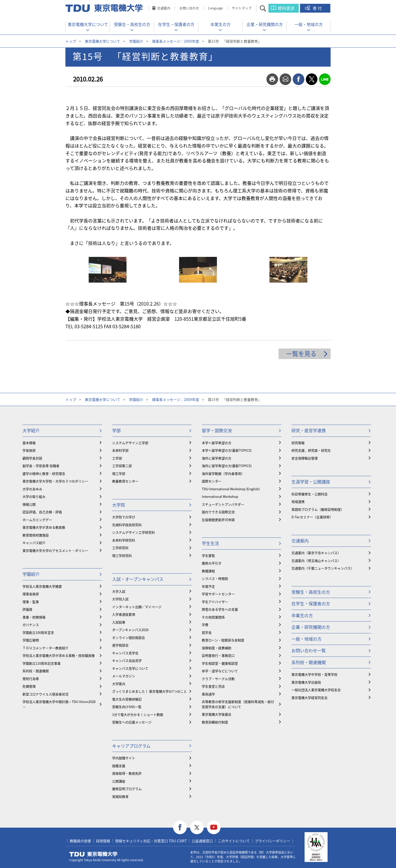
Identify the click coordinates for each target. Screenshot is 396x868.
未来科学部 (120, 450)
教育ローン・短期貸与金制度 (223, 640)
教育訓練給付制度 (215, 722)
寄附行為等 (31, 679)
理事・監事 (31, 602)
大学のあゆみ (32, 489)
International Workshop (220, 496)
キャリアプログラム (131, 746)
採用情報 (103, 841)
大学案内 (119, 684)
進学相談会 (120, 645)
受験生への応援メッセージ (132, 722)
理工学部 (119, 473)
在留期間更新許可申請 (218, 520)
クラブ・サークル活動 (218, 679)
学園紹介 (136, 41)
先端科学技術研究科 (127, 525)
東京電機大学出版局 (306, 682)
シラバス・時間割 (215, 578)
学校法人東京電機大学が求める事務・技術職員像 (59, 655)
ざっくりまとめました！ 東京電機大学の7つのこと (150, 691)
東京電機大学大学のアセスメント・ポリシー (55, 550)
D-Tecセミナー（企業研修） (312, 517)
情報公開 (29, 504)
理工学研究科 (122, 555)
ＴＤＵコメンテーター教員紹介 (45, 648)
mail (285, 79)
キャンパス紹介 (34, 543)
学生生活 (210, 543)
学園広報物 (31, 640)
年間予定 (208, 586)
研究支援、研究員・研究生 (311, 450)
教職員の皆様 (80, 841)
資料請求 (286, 8)
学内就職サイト (124, 758)
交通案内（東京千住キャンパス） (316, 553)
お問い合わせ (189, 8)
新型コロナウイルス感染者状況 (45, 694)
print (272, 79)
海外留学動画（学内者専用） (223, 473)
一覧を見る (301, 354)
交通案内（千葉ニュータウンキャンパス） (323, 568)
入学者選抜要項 (124, 614)
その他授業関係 (213, 617)
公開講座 (119, 781)
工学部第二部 (122, 466)
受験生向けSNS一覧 (127, 707)
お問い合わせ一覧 (309, 650)
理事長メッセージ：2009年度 (176, 41)
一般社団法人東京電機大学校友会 (316, 690)
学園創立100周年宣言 (38, 632)
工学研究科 (120, 548)
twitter (312, 79)
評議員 (27, 609)
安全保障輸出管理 (305, 458)
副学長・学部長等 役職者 (41, 466)
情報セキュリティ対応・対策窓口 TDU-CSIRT (151, 841)
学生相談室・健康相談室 (220, 663)
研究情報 (298, 443)
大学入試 (119, 591)
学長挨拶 (29, 450)
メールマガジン (124, 676)
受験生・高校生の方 (132, 24)
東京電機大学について (88, 24)
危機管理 (29, 686)
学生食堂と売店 (213, 686)
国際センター (212, 481)
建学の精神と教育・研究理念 (44, 473)
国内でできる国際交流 (218, 512)
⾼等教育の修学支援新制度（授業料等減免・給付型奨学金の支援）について (238, 704)
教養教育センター (125, 481)
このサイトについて (234, 841)
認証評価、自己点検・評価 (42, 512)
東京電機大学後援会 (217, 714)
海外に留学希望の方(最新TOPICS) (227, 466)
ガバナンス (31, 625)
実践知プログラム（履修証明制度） (318, 509)
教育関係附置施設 (36, 535)
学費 (205, 625)
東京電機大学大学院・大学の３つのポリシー (55, 481)
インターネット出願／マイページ (137, 607)
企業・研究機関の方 (265, 24)
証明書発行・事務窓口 (218, 655)
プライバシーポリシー (273, 841)
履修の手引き (212, 563)
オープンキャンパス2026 (130, 630)
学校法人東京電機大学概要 (42, 586)
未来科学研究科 (124, 540)
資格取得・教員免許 (127, 773)
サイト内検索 (267, 8)
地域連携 (298, 501)
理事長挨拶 (31, 594)
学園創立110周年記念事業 (42, 663)
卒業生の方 (220, 24)
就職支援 (119, 766)
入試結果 (119, 622)
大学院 (119, 505)
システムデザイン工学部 (130, 443)
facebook (299, 79)
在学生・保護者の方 (176, 24)
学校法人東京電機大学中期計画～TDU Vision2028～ (59, 704)
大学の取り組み (34, 496)
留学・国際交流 (217, 430)
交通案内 (164, 8)
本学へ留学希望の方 (217, 443)
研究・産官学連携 (309, 430)
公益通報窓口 (202, 841)
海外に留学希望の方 (217, 458)
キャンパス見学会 (125, 653)
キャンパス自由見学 (127, 660)
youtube (214, 828)
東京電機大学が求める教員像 (44, 527)
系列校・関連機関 (36, 671)
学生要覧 (208, 555)
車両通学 (208, 694)
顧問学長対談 (32, 458)
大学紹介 (31, 430)
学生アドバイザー (215, 602)
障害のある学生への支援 (220, 609)
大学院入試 (120, 599)
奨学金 (207, 632)
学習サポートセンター (218, 594)
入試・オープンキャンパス (138, 579)
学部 (116, 430)
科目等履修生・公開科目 (310, 494)
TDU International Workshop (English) (231, 489)
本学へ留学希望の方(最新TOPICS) (227, 450)
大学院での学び (124, 517)
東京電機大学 (93, 854)
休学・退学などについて (220, 671)
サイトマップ (242, 8)
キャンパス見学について (130, 668)
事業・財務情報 (34, 617)
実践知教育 (120, 796)
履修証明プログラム (127, 789)
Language (215, 8)
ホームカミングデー (37, 520)
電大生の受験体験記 (127, 699)
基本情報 (29, 443)
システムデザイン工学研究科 (133, 532)
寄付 (318, 8)
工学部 (117, 458)
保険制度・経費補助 (217, 648)
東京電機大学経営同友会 (310, 698)
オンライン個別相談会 (129, 638)
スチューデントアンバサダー (223, 504)
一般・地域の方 (309, 24)
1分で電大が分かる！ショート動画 (138, 714)
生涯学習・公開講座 (311, 482)
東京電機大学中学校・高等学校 (314, 674)
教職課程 (208, 571)
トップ (71, 41)
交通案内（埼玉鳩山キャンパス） (316, 561)
